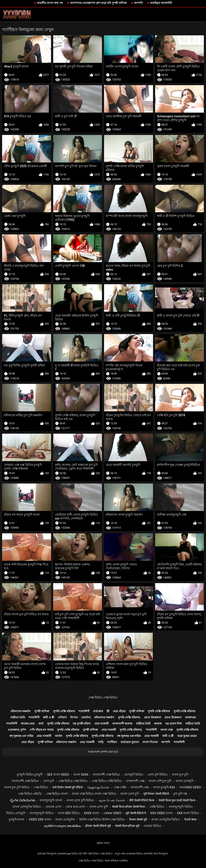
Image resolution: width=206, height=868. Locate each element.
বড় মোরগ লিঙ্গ (174, 724)
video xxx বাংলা (40, 819)
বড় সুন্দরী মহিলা (82, 724)
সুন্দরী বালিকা (42, 711)
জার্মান (59, 736)
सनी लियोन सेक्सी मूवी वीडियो (68, 787)
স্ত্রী (108, 711)
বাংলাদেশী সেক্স (135, 781)
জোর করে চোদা (75, 807)
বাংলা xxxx (81, 775)
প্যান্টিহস (112, 742)
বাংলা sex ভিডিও (69, 813)
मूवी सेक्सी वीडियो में (136, 813)
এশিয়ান (62, 717)
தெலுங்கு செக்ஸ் (98, 787)
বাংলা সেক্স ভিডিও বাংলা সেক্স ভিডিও (94, 794)
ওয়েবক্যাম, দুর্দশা (17, 730)
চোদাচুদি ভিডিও (134, 775)
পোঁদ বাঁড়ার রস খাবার (42, 730)
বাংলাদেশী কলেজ (122, 724)
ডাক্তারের (190, 717)
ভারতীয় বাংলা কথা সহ (50, 3)
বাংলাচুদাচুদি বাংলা (51, 800)
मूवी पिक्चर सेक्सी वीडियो (156, 794)
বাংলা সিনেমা (150, 742)
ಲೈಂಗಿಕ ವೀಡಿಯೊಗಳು (23, 800)
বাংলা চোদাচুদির (65, 819)
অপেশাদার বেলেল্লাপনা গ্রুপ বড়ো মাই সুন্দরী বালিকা (98, 3)
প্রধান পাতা (103, 843)
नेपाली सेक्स (190, 819)
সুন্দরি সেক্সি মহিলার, (129, 717)
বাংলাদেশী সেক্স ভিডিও (106, 775)
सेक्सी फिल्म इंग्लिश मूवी (127, 826)
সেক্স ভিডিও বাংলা (57, 794)
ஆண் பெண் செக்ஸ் (112, 800)
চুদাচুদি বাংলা (16, 819)
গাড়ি (101, 742)
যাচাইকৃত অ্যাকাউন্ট (161, 3)
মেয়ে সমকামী (102, 724)
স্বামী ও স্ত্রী (49, 717)
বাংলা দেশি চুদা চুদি (160, 781)
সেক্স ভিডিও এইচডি (30, 794)
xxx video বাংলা (161, 813)
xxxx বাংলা (91, 813)
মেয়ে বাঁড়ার (119, 711)
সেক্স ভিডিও (41, 787)
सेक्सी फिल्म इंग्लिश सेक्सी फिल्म (129, 807)
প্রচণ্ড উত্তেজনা (152, 717)
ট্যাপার (74, 717)
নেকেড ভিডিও (152, 826)
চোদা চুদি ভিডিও (158, 775)
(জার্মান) (86, 717)
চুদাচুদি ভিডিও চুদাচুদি (30, 775)
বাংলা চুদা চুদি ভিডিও (17, 787)
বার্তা (41, 724)
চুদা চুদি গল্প (180, 794)
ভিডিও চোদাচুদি (16, 813)
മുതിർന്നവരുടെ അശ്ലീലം (62, 826)
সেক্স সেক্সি (120, 787)
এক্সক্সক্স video (112, 813)
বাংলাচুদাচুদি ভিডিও (181, 807)
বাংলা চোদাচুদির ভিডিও (27, 807)
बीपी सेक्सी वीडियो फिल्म (142, 800)
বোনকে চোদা (53, 807)
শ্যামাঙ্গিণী (84, 711)
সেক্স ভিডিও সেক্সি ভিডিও (107, 781)
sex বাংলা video (58, 775)
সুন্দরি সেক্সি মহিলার (64, 711)
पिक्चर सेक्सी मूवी (138, 819)
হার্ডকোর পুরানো (130, 742)
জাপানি (138, 3)
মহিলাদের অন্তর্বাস (21, 711)
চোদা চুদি (49, 781)
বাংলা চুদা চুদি (180, 775)
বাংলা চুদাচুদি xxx (164, 787)
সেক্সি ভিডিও (157, 807)
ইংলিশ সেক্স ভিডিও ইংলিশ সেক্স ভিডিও (102, 819)
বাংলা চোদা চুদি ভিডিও (80, 800)
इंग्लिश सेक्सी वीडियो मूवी (98, 826)
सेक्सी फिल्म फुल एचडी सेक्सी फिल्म (177, 800)
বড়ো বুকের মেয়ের (187, 736)
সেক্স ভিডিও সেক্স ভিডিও (103, 697)
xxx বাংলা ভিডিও (188, 813)
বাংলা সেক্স (167, 730)
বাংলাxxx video (190, 787)
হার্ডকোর (98, 711)
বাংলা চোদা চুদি (130, 794)
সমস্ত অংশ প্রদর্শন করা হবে (103, 752)
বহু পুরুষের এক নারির (21, 736)
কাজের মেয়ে (28, 724)
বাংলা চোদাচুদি (184, 781)
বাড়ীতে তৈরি (18, 717)
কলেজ (158, 724)
